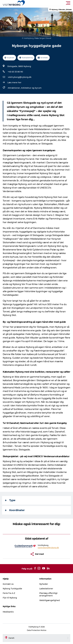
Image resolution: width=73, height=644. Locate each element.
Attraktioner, (14, 88)
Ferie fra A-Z (9, 593)
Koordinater (15, 510)
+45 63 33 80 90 (15, 72)
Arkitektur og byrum (31, 88)
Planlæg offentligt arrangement (48, 594)
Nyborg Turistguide (12, 589)
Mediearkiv (8, 612)
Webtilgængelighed (50, 600)
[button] (49, 3)
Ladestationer (46, 589)
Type (10, 500)
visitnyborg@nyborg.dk (20, 77)
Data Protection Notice (37, 630)
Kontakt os (8, 584)
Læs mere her (14, 83)
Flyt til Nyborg (10, 598)
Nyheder (44, 584)
